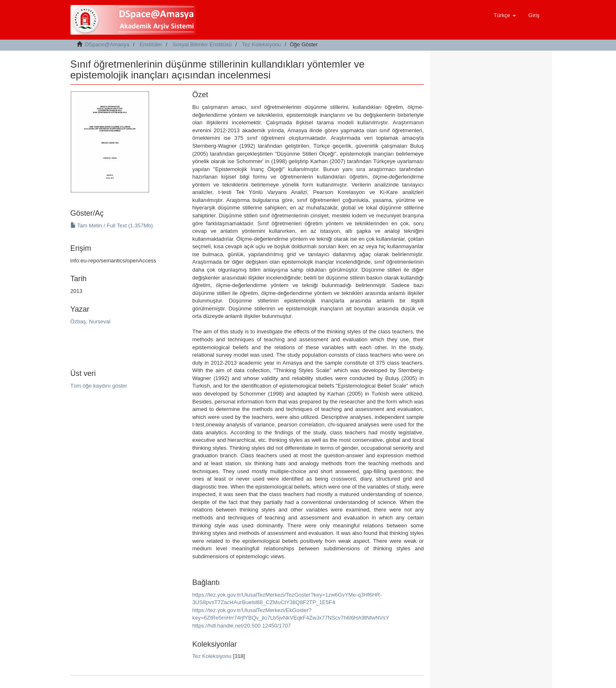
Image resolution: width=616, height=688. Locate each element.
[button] (504, 15)
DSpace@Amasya (107, 44)
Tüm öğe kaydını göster (99, 386)
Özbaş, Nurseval (91, 321)
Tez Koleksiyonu (261, 44)
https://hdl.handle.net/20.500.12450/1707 (241, 626)
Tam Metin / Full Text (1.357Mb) (112, 226)
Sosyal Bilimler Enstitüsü (202, 44)
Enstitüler (151, 44)
